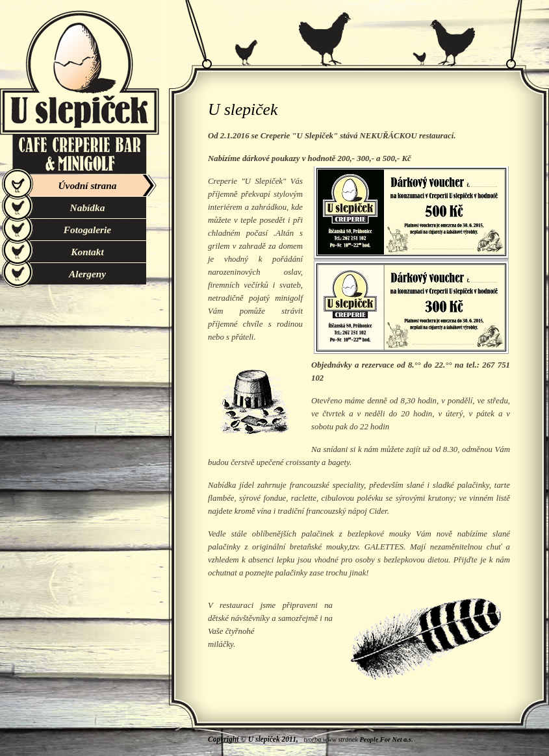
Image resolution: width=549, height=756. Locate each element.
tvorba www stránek (358, 739)
